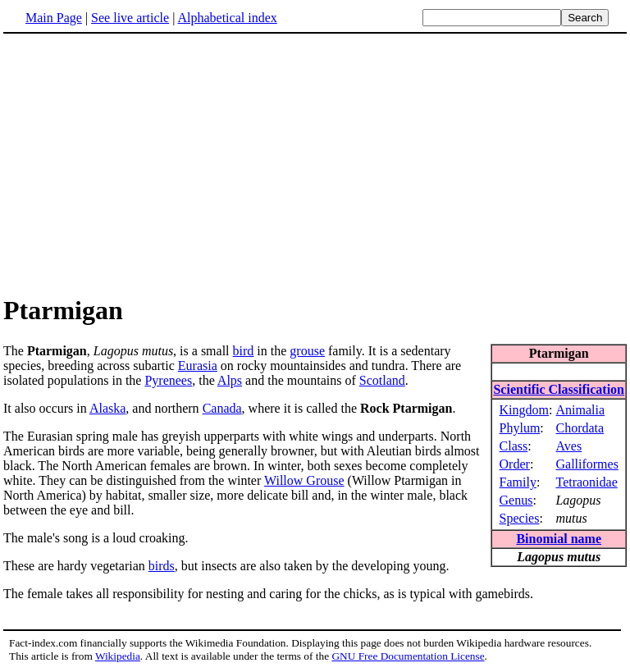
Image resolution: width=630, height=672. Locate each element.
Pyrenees (168, 380)
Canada (222, 408)
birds (162, 566)
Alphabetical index (227, 18)
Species (520, 518)
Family (518, 482)
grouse (307, 351)
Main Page (54, 18)
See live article (130, 18)
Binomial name (559, 539)
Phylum (520, 428)
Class (514, 446)
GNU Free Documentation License (408, 656)
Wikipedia (118, 656)
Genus (516, 500)
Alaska (107, 408)
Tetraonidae (586, 482)
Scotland (382, 380)
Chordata (580, 428)
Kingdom (524, 410)
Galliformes (587, 464)
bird (244, 351)
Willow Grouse (304, 480)
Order (515, 464)
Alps (230, 380)
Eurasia (198, 366)
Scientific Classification (559, 389)
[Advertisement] (141, 163)
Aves (568, 446)
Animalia (580, 410)
